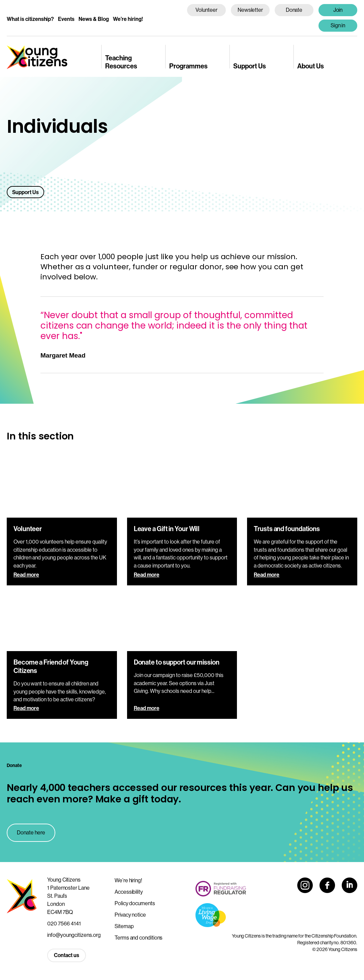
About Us (311, 66)
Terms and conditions (139, 938)
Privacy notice (130, 915)
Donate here (31, 832)
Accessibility (129, 892)
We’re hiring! (128, 19)
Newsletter (250, 10)
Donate (294, 10)
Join (338, 10)
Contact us (67, 955)
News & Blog (94, 19)
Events (66, 19)
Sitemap (124, 926)
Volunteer (206, 10)
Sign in (338, 25)
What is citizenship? (30, 19)
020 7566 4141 (64, 923)
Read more (26, 575)
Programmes (188, 66)
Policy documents (135, 903)
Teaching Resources (121, 62)
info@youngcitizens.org (74, 935)
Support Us (250, 66)
